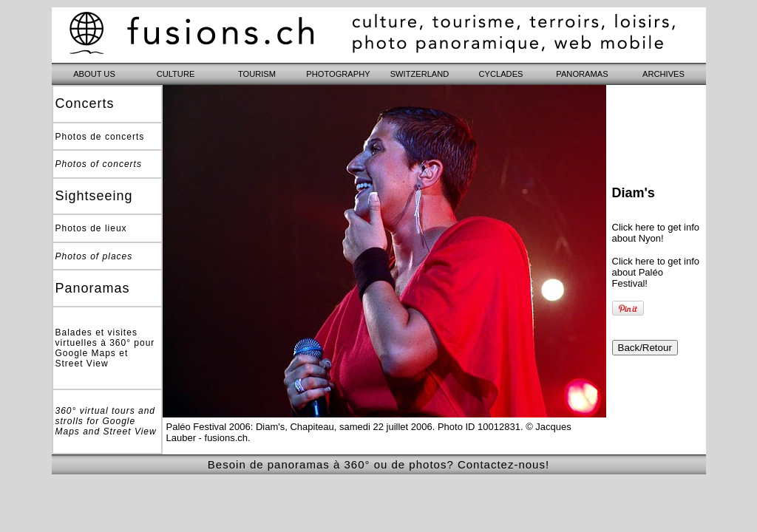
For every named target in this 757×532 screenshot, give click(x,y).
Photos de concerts (100, 137)
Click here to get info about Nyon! (656, 233)
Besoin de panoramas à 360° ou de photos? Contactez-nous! (378, 464)
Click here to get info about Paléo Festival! (656, 272)
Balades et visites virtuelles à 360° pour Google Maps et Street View (105, 348)
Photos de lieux (91, 228)
